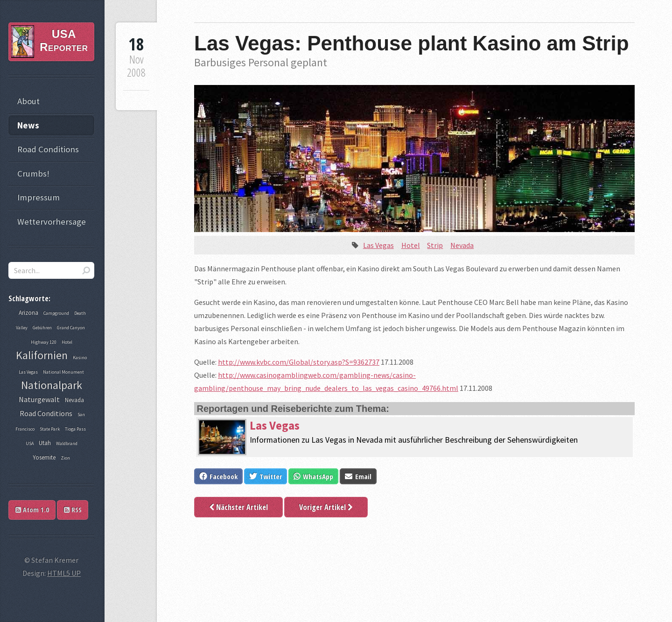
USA (30, 443)
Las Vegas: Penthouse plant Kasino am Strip (412, 43)
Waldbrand (67, 443)
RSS (73, 510)
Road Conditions (48, 149)
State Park (50, 429)
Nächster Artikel (238, 507)
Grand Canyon (71, 328)
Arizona (28, 313)
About (28, 101)
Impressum (38, 197)
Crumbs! (33, 173)
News (28, 125)
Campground (56, 313)
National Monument (63, 372)
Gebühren (42, 328)
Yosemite (44, 457)
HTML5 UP (64, 573)
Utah (45, 443)
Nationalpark (52, 385)
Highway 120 (44, 342)
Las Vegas (378, 245)
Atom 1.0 (32, 510)
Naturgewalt (39, 399)
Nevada (462, 245)
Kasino (80, 357)
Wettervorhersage (52, 222)
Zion (65, 458)
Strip (435, 245)
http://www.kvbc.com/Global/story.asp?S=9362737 (299, 362)
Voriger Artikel (326, 507)
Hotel (411, 245)
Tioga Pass (75, 429)
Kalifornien (42, 355)
